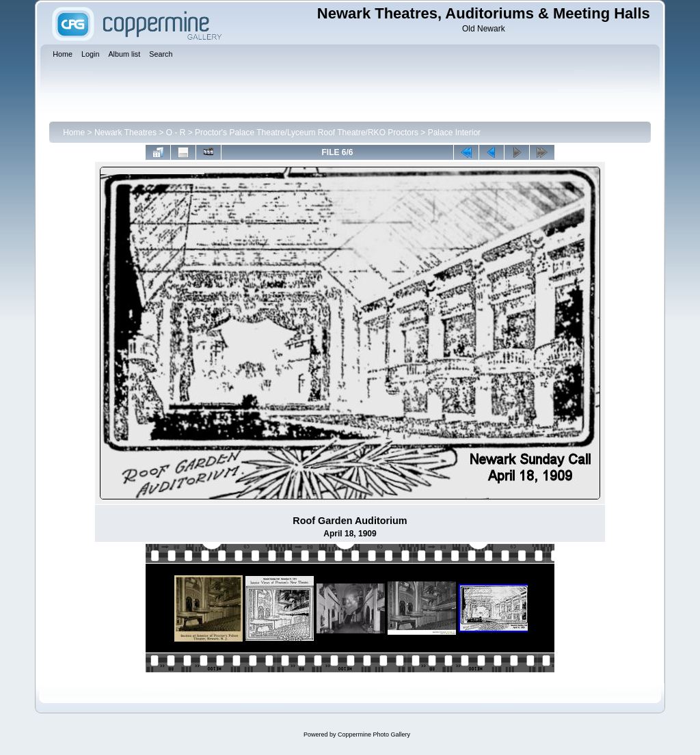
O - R (176, 133)
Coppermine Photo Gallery (374, 735)
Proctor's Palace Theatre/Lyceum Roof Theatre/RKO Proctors (307, 133)
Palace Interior (454, 133)
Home (74, 133)
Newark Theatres (125, 133)
